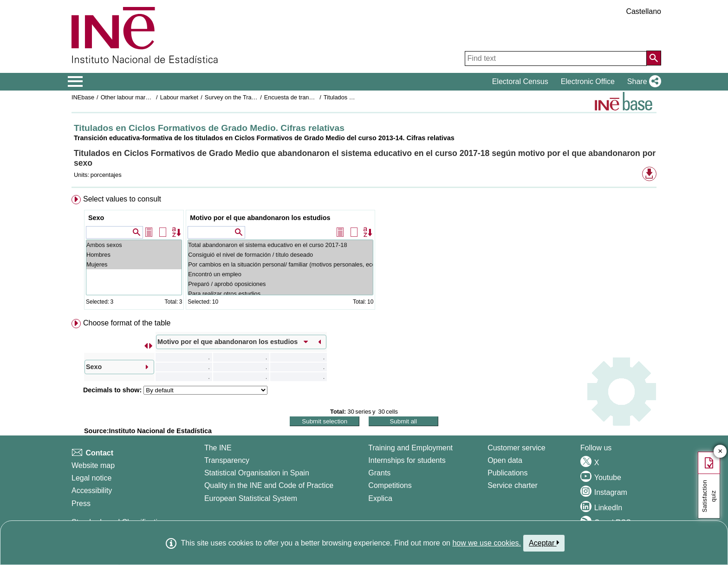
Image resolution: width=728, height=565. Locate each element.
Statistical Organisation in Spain (257, 473)
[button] (642, 82)
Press (81, 503)
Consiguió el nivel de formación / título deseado (280, 255)
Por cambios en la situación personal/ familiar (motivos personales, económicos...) (280, 264)
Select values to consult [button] (122, 199)
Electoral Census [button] (520, 81)
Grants (379, 473)
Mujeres (134, 264)
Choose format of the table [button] (127, 323)
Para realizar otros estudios (280, 294)
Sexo (96, 218)
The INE (218, 448)
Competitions (390, 485)
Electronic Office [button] (588, 81)
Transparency (227, 460)
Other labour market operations (142, 97)
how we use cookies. (487, 543)
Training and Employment (410, 448)
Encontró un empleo (280, 274)
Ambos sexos (134, 245)
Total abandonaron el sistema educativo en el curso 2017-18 (280, 245)
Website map (93, 465)
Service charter (513, 485)
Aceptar (544, 543)
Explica (380, 498)
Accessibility (92, 490)
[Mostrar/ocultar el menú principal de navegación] (75, 82)
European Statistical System (251, 498)
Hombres (134, 255)
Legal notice (91, 478)
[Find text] (556, 58)
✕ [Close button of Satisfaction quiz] (720, 451)
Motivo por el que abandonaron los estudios (260, 218)
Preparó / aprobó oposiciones (280, 284)
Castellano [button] (643, 11)
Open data (505, 460)
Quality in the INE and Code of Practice (269, 485)
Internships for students (407, 460)
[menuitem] (364, 254)
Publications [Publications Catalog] (507, 473)
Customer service (516, 448)
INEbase (83, 97)
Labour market (179, 97)
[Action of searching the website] (654, 58)
